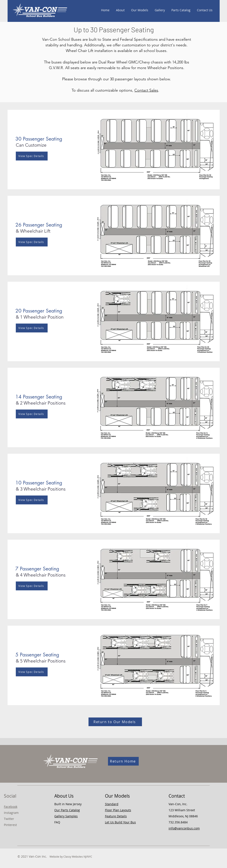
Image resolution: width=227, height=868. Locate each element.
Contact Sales (146, 90)
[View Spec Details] (32, 156)
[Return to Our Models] (115, 722)
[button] (63, 139)
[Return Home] (123, 761)
